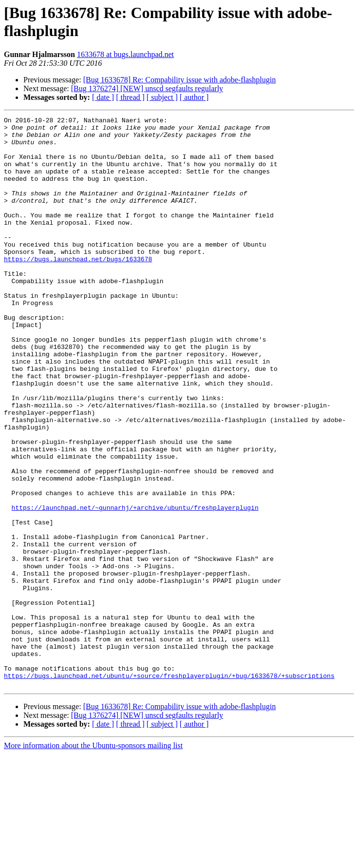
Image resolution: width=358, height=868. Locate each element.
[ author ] (194, 97)
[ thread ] (130, 97)
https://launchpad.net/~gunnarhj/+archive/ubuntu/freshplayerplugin (135, 586)
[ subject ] (162, 97)
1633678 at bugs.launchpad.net (125, 54)
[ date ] (103, 97)
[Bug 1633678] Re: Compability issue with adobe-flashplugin (180, 80)
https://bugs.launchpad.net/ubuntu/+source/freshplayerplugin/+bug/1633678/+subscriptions (169, 788)
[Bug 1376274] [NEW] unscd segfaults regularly (147, 88)
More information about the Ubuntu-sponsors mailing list (93, 859)
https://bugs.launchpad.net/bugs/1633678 (78, 288)
